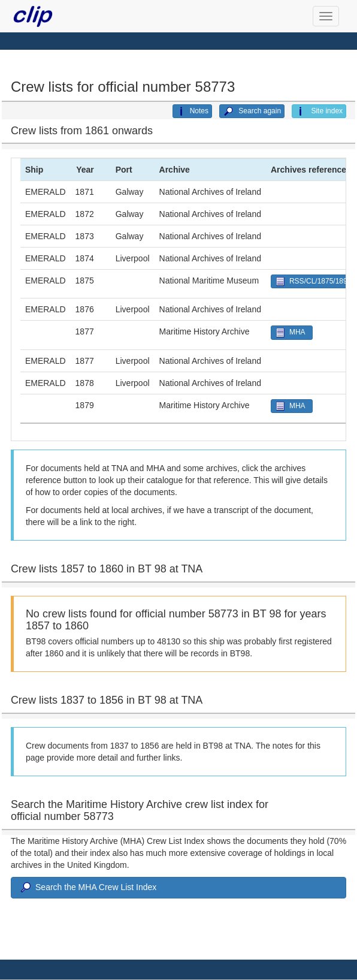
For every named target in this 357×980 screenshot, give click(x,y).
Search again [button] (252, 111)
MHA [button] (292, 332)
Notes (192, 111)
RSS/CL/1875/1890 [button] (313, 281)
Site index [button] (319, 111)
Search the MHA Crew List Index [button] (87, 888)
